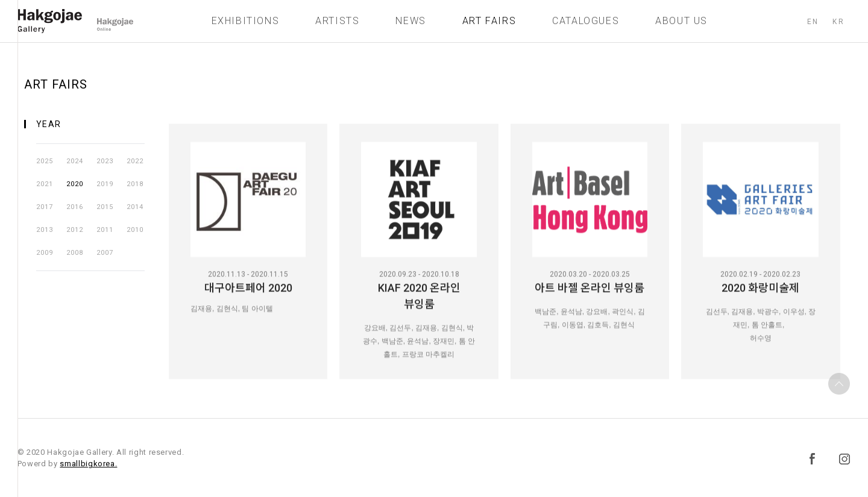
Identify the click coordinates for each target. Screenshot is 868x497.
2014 (135, 207)
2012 (75, 230)
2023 (105, 161)
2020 (75, 184)
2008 (75, 253)
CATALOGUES (586, 24)
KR (838, 25)
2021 (45, 184)
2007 (105, 253)
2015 (105, 207)
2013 (45, 230)
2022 (135, 161)
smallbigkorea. (88, 464)
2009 (45, 253)
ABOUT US (681, 24)
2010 (135, 230)
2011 (105, 230)
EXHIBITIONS (246, 24)
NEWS (410, 24)
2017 (45, 207)
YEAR (49, 124)
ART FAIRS (489, 24)
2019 (105, 184)
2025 (45, 161)
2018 (135, 184)
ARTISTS (337, 24)
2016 (75, 207)
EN (813, 25)
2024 (75, 161)
